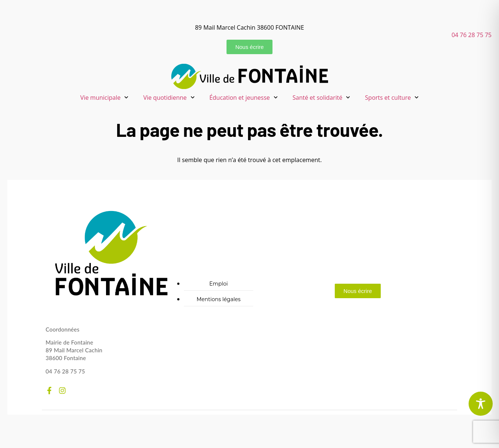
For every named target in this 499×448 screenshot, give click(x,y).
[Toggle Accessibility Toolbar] (481, 404)
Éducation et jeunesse (244, 97)
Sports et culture (392, 97)
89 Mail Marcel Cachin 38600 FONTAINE (249, 27)
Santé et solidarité (321, 97)
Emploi (218, 284)
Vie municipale (105, 97)
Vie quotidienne (169, 97)
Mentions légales (219, 299)
